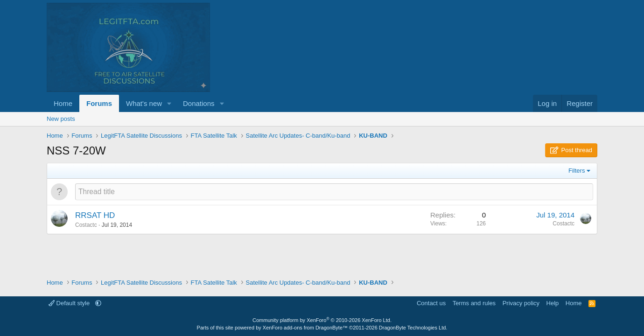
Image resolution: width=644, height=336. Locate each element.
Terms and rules (474, 303)
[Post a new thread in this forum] (334, 192)
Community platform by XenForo (322, 320)
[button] (169, 103)
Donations (199, 103)
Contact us (431, 303)
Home (63, 103)
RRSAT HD (95, 215)
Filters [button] (577, 171)
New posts (61, 119)
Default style (70, 303)
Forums (99, 103)
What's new (144, 103)
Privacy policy (521, 303)
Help (553, 303)
